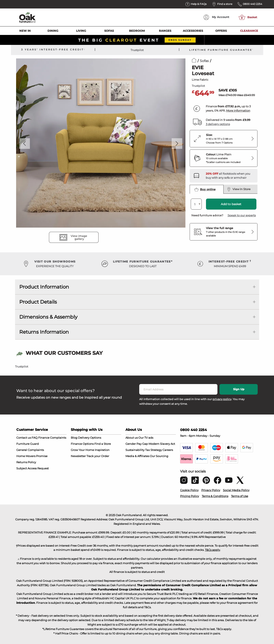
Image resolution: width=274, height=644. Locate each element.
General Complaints (30, 450)
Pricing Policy (190, 496)
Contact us (24, 438)
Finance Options (82, 444)
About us (132, 438)
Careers (168, 450)
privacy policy (222, 399)
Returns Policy (26, 462)
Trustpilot (137, 50)
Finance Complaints (52, 438)
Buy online (205, 189)
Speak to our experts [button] (242, 215)
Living (81, 31)
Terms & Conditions (215, 496)
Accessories (193, 31)
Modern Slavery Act (162, 444)
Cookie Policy (189, 490)
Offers (221, 31)
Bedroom (137, 31)
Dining (53, 31)
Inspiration (102, 450)
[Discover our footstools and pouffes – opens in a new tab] (230, 176)
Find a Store (103, 444)
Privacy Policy (211, 490)
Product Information (44, 287)
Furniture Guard (28, 444)
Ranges (165, 31)
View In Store (239, 189)
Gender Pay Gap (137, 444)
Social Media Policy (236, 490)
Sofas (109, 31)
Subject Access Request (33, 468)
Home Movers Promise (32, 456)
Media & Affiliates (137, 456)
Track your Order (98, 456)
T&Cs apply (212, 550)
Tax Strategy (154, 450)
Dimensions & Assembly (48, 317)
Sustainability (135, 450)
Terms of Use (240, 496)
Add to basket (231, 204)
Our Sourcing (159, 456)
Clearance (249, 31)
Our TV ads (146, 438)
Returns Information (44, 332)
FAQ (35, 438)
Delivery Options (90, 438)
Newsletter (78, 456)
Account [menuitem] (216, 17)
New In (25, 31)
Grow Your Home (82, 450)
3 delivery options (218, 124)
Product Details (38, 302)
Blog (74, 438)
